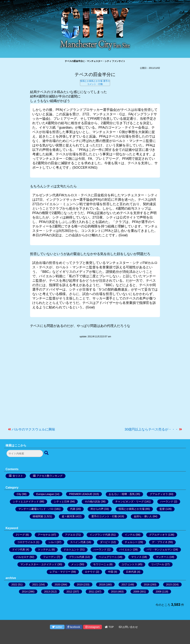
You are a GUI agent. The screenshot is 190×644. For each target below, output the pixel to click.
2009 (136, 592)
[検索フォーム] (25, 453)
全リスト (18, 476)
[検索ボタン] (47, 453)
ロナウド (90, 572)
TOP (109, 627)
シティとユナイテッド (26, 501)
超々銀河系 (68, 516)
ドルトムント (71, 549)
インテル (130, 535)
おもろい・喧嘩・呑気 (122, 494)
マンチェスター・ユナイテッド (39, 564)
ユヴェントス (129, 564)
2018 (102, 585)
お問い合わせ (128, 627)
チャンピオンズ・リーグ (130, 501)
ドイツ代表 (19, 549)
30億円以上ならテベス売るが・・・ (151, 429)
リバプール (158, 564)
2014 (25, 592)
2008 (159, 592)
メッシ (75, 564)
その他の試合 (92, 501)
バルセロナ (22, 557)
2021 (35, 585)
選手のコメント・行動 (104, 516)
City (19, 494)
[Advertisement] (95, 385)
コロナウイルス (26, 542)
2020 (57, 585)
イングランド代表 (100, 535)
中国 (111, 572)
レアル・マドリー (60, 572)
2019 (80, 585)
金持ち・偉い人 (143, 516)
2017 (124, 585)
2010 (114, 592)
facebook (74, 627)
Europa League (45, 494)
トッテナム (44, 549)
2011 (92, 592)
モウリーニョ (101, 564)
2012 (69, 592)
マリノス (136, 557)
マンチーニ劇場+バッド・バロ (36, 509)
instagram (92, 627)
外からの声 (97, 509)
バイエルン (126, 549)
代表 (73, 509)
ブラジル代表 (77, 557)
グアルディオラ (159, 494)
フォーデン (50, 557)
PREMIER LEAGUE (81, 494)
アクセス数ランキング (50, 476)
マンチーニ (162, 557)
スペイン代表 (78, 542)
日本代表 (131, 572)
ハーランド (167, 501)
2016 (147, 585)
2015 (169, 585)
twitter (57, 627)
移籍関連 (38, 516)
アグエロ (70, 535)
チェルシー (131, 542)
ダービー (105, 542)
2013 (47, 592)
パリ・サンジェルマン (160, 549)
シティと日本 (62, 501)
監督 (162, 509)
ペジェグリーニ (108, 557)
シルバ (52, 542)
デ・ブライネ (160, 542)
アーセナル (44, 535)
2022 (14, 585)
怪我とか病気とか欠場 (91, 81)
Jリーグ (20, 535)
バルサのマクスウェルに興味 (33, 429)
